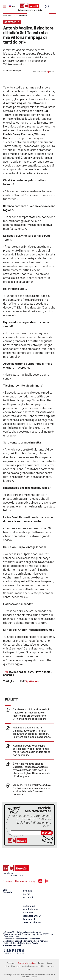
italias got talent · (21, 672)
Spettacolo (21, 16)
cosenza (9, 675)
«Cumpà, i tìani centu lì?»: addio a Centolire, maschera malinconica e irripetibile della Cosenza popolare (32, 789)
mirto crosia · (43, 672)
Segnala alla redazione (27, 963)
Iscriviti (47, 833)
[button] (52, 17)
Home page (8, 16)
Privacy (41, 963)
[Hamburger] (5, 6)
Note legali (16, 966)
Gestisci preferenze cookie (33, 966)
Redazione (11, 963)
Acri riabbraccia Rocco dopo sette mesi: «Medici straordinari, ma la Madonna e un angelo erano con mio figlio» (32, 750)
